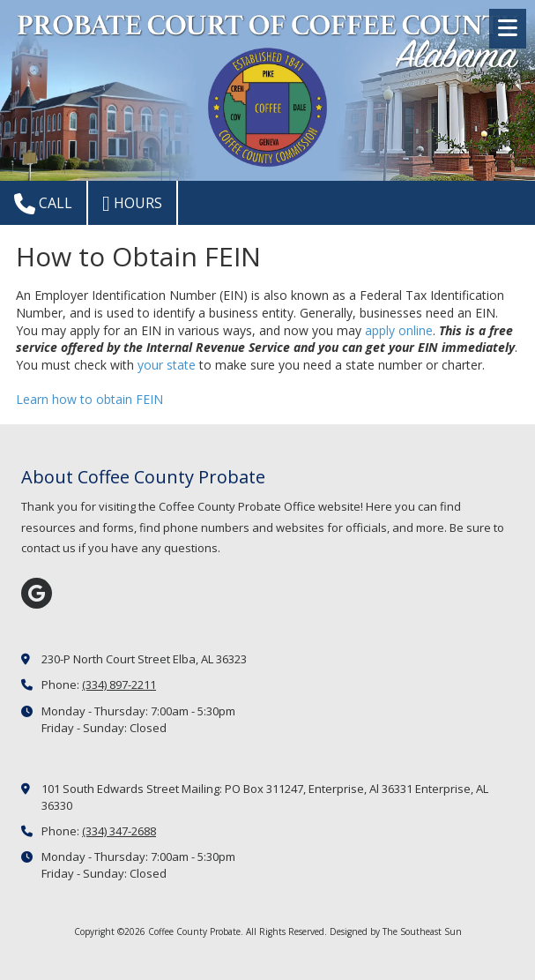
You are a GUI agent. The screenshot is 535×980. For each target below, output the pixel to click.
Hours (132, 204)
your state (167, 365)
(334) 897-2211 (119, 685)
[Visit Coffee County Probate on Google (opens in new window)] (37, 593)
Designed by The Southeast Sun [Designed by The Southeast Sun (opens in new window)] (396, 931)
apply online (399, 330)
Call (43, 204)
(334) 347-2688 (119, 831)
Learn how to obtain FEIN (89, 399)
